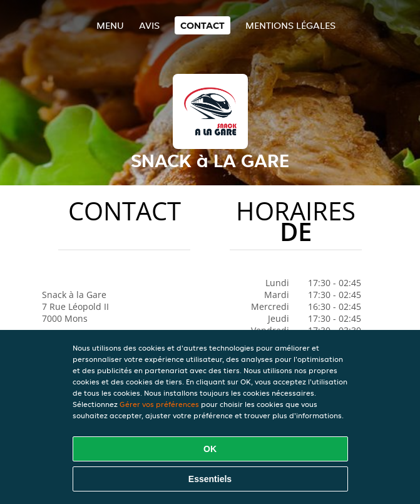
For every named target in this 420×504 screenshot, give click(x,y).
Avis (149, 25)
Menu (110, 25)
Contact (202, 25)
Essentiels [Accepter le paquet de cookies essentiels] (210, 479)
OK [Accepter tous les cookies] (210, 449)
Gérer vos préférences (159, 404)
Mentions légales (290, 25)
